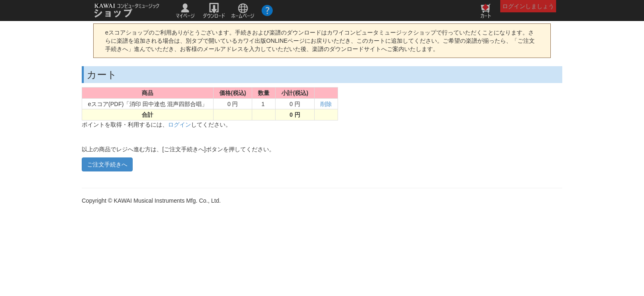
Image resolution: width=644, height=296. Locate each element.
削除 (326, 104)
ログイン (179, 125)
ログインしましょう (528, 6)
